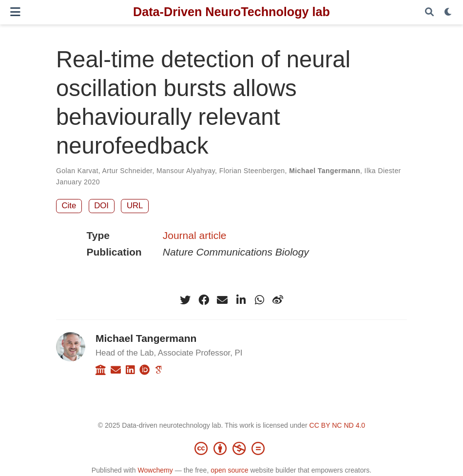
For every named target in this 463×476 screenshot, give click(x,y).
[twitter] (185, 300)
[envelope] (222, 300)
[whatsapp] (259, 300)
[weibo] (278, 300)
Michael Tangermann (325, 171)
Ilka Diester (383, 171)
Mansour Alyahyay (186, 171)
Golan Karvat (77, 171)
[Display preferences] (448, 12)
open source (229, 470)
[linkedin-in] (241, 300)
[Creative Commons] (231, 448)
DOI (101, 206)
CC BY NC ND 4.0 (338, 425)
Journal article (195, 235)
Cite (69, 206)
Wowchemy (155, 470)
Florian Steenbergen (252, 171)
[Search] (429, 12)
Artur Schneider (127, 171)
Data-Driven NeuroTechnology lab (231, 12)
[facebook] (204, 300)
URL (135, 206)
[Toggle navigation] (15, 12)
